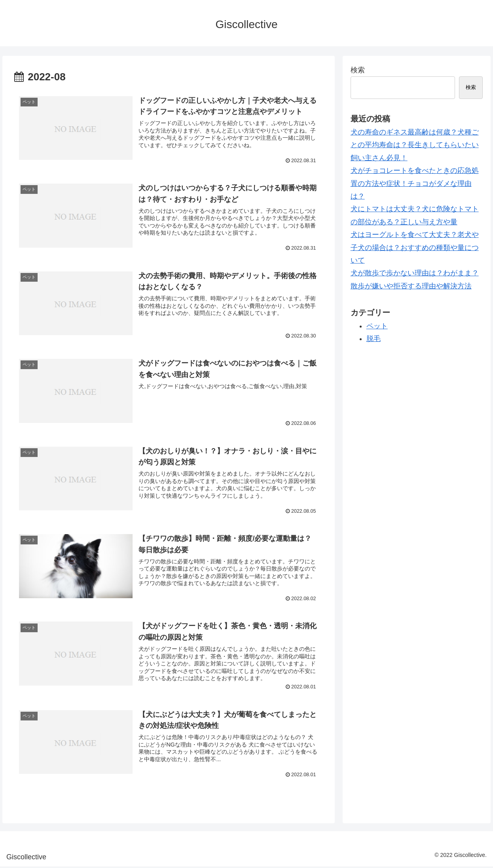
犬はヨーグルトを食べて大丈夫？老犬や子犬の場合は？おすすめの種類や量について (415, 247)
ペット (377, 326)
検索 (358, 70)
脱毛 (374, 339)
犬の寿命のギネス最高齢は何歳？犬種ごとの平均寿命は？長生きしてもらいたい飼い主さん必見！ (415, 145)
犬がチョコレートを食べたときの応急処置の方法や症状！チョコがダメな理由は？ (415, 183)
